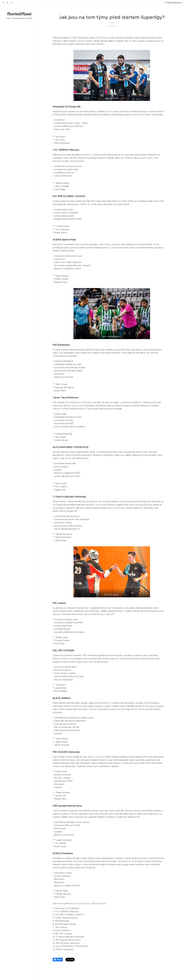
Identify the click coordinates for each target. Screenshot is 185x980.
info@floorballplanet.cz (174, 3)
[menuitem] (19, 483)
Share (58, 960)
